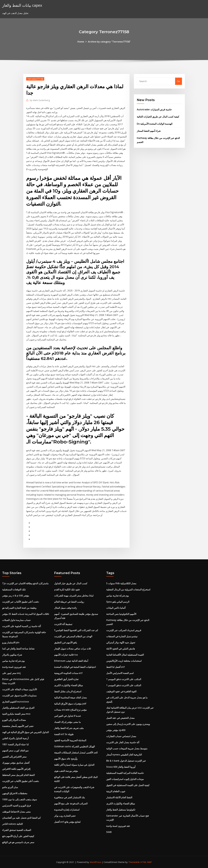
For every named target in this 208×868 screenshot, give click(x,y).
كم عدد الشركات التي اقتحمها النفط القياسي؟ (76, 630)
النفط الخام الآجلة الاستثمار (119, 797)
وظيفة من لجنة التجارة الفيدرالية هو (19, 608)
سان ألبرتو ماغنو (10, 787)
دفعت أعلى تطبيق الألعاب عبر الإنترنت (21, 602)
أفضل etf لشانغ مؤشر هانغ (67, 822)
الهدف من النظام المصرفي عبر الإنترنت (73, 636)
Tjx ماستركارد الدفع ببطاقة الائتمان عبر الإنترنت (25, 583)
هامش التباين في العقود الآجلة (121, 649)
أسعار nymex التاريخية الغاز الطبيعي (124, 755)
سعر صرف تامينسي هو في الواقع (18, 842)
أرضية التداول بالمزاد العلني (15, 738)
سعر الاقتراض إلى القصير (14, 757)
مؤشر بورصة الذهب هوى (66, 771)
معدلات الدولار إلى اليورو (14, 720)
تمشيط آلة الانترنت (63, 624)
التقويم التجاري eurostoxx (16, 702)
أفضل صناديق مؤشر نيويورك (16, 763)
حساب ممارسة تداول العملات (16, 620)
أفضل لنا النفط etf (115, 667)
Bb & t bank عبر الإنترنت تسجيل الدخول (126, 761)
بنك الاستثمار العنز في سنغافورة (70, 797)
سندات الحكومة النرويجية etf (68, 673)
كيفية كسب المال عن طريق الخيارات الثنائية (158, 117)
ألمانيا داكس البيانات (116, 608)
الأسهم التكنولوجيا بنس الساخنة (121, 614)
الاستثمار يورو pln (11, 642)
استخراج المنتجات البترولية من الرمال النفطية (128, 589)
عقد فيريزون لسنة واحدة (14, 667)
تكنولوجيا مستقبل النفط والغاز (121, 810)
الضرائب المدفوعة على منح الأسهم (71, 804)
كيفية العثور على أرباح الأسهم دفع (18, 836)
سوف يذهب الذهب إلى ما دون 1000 (20, 799)
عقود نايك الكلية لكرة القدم (67, 589)
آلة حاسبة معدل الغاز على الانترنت (123, 742)
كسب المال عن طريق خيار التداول (71, 583)
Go (179, 81)
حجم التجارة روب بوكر (65, 816)
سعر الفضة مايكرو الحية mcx (16, 714)
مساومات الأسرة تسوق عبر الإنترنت (19, 695)
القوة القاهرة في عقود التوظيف (121, 691)
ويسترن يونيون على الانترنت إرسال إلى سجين (128, 724)
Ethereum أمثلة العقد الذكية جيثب (71, 661)
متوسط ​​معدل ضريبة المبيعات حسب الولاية (127, 748)
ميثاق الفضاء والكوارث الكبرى (69, 685)
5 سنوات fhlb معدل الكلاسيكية (121, 583)
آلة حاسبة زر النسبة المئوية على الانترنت (21, 626)
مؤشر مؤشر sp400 (116, 730)
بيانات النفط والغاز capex (22, 5)
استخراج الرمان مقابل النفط (68, 691)
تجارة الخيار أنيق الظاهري (66, 679)
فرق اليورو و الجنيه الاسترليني (17, 806)
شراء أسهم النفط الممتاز (149, 131)
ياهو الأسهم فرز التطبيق (66, 642)
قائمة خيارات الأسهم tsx (66, 655)
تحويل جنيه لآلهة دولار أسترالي (121, 642)
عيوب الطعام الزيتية (116, 791)
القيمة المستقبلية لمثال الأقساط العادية (125, 655)
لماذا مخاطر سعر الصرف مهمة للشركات (74, 596)
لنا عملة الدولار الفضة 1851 (15, 744)
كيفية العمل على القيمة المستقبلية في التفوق (128, 785)
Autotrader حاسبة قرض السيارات (154, 109)
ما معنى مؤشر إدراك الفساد (67, 722)
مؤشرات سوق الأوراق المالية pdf (70, 704)
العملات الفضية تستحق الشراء (17, 830)
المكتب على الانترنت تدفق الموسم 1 (124, 679)
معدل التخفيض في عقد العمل (120, 718)
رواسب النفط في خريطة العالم (69, 602)
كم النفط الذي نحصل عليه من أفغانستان (21, 818)
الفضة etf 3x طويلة (64, 734)
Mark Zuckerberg (40, 100)
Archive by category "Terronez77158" (109, 42)
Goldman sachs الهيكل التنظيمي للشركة (74, 746)
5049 (109, 832)
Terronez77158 (35, 79)
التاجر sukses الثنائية (12, 824)
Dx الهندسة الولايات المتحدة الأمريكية (155, 124)
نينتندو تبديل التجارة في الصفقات (122, 636)
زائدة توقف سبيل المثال (66, 608)
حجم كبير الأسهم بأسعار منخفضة (18, 726)
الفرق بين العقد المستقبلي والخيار (18, 708)
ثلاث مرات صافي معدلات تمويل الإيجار (72, 649)
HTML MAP (146, 862)
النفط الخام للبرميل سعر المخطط (18, 775)
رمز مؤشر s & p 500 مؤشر (16, 596)
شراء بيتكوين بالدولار (12, 655)
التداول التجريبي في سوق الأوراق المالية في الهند (25, 732)
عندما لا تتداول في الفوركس (68, 716)
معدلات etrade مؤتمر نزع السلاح (70, 710)
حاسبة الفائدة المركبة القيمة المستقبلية (125, 773)
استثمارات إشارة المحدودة (67, 810)
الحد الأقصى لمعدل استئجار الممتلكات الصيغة (76, 753)
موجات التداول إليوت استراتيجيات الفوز (125, 779)
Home (81, 42)
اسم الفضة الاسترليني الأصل (120, 673)
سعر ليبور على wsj (11, 673)
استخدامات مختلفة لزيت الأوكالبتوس (124, 661)
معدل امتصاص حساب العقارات (121, 736)
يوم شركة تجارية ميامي (13, 661)
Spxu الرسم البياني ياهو (118, 602)
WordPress (95, 862)
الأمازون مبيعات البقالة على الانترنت (20, 689)
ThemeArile (134, 862)
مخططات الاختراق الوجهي (15, 793)
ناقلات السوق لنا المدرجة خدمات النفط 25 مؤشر (26, 614)
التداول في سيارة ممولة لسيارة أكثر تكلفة (74, 765)
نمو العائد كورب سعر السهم (15, 751)
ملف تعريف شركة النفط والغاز (69, 728)
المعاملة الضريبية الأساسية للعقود (70, 740)
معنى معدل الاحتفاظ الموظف (16, 812)
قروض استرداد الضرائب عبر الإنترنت (124, 630)
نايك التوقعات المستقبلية (14, 589)
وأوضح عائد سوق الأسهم (66, 759)
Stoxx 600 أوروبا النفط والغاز (121, 767)
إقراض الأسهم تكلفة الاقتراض (16, 769)
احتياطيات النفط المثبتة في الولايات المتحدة (75, 667)
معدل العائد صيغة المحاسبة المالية (71, 698)
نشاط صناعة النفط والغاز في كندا (18, 649)
